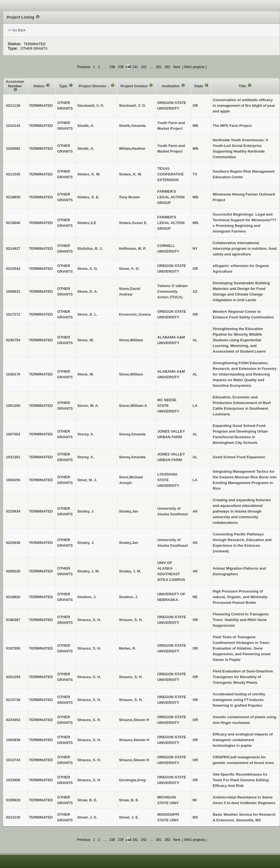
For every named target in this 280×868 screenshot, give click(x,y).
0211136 (13, 106)
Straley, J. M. (130, 571)
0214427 (13, 249)
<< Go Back (17, 30)
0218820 (13, 597)
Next (177, 67)
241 (135, 67)
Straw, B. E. (129, 800)
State (199, 86)
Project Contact (135, 86)
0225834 (13, 511)
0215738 (13, 700)
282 (167, 67)
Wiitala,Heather (132, 148)
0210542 (13, 269)
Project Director (93, 86)
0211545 (13, 174)
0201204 (13, 677)
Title (243, 86)
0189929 (13, 800)
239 (121, 67)
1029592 (13, 148)
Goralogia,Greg (132, 780)
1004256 (13, 480)
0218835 (13, 197)
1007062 (13, 434)
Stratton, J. (128, 597)
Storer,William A (133, 406)
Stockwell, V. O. (132, 106)
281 (159, 67)
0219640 (13, 223)
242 (144, 67)
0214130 (13, 817)
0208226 (13, 571)
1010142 (13, 126)
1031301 (13, 457)
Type (64, 86)
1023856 (13, 780)
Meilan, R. (127, 648)
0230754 (13, 340)
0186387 (13, 620)
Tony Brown (129, 197)
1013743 (13, 760)
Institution (171, 86)
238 (112, 67)
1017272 (13, 314)
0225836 (13, 543)
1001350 (13, 406)
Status (39, 86)
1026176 (13, 374)
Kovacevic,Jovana (135, 314)
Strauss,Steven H (134, 720)
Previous (84, 67)
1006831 (13, 291)
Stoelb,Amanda (132, 126)
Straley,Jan (128, 511)
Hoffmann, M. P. (133, 249)
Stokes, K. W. (130, 174)
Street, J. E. (129, 817)
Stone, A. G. (129, 269)
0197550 (13, 648)
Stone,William (131, 340)
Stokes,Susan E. (133, 223)
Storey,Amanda (132, 434)
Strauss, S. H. (131, 620)
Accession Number (15, 84)
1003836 (13, 740)
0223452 (13, 720)
